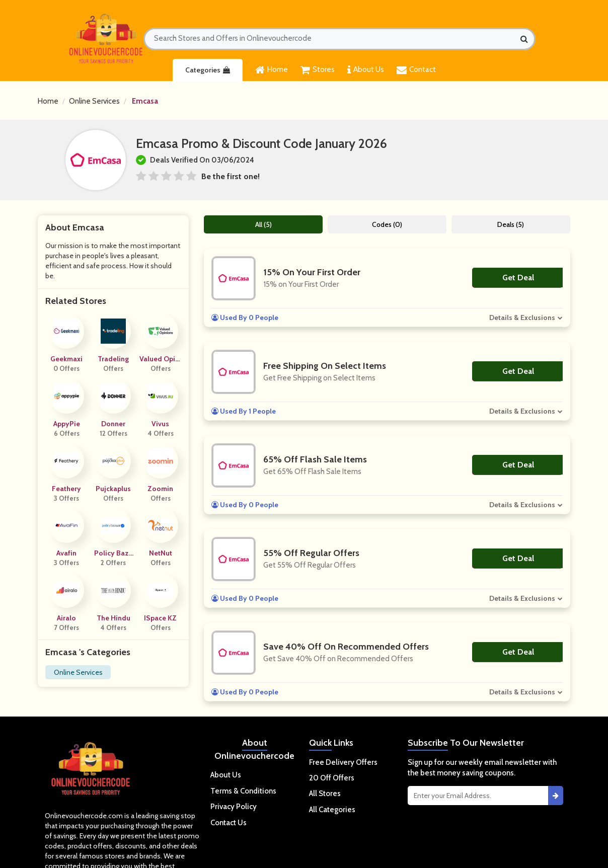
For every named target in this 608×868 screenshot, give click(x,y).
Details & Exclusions (522, 318)
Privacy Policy (234, 807)
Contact (416, 70)
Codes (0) (387, 224)
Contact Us (229, 823)
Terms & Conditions (243, 791)
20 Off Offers (332, 778)
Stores (318, 70)
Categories (208, 70)
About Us (366, 70)
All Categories (332, 810)
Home (272, 70)
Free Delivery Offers (343, 762)
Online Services (94, 101)
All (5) (263, 224)
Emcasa (145, 101)
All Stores (325, 794)
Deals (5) (511, 224)
